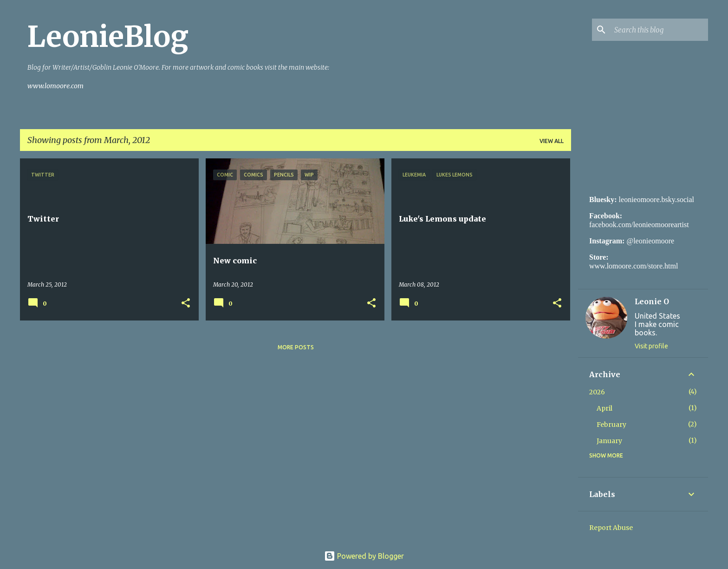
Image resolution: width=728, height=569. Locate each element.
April (604, 408)
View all (552, 141)
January (609, 441)
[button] (186, 304)
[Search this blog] (659, 30)
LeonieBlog (108, 37)
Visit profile (651, 346)
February (611, 425)
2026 (597, 392)
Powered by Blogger (364, 556)
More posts (296, 347)
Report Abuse (611, 528)
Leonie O (652, 301)
